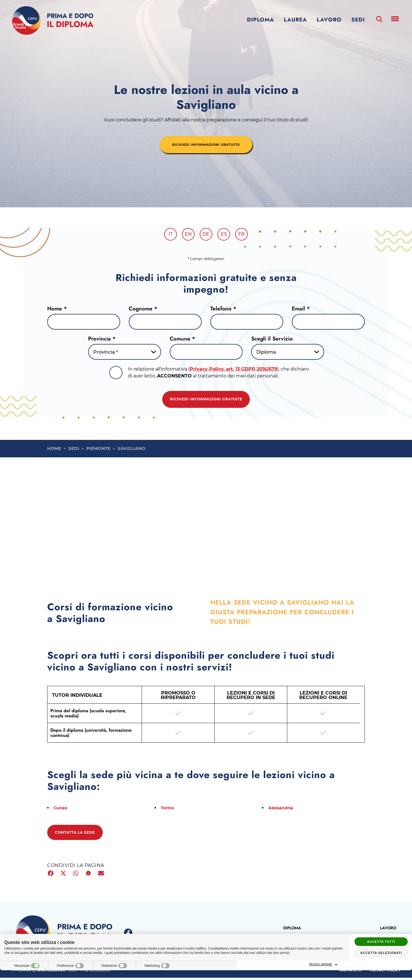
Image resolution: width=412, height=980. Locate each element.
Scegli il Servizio (272, 341)
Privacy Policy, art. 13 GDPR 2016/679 (233, 371)
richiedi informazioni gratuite (206, 145)
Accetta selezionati (381, 953)
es (226, 235)
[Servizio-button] (288, 354)
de (206, 235)
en (186, 235)
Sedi (358, 20)
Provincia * (102, 341)
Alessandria (283, 811)
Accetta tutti (381, 942)
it (167, 235)
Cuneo (61, 811)
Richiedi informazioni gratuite (206, 402)
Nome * (57, 310)
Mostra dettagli (381, 965)
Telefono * (223, 310)
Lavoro (329, 20)
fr (245, 235)
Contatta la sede (79, 835)
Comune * (182, 341)
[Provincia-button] (125, 354)
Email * (301, 310)
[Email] (328, 324)
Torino (168, 811)
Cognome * (143, 310)
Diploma (261, 20)
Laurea (295, 20)
